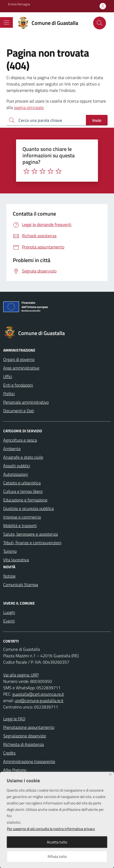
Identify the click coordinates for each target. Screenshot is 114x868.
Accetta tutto (57, 842)
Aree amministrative (21, 368)
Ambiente (12, 449)
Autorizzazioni (16, 474)
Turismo (10, 551)
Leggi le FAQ (14, 719)
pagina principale (29, 107)
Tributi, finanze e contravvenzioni (32, 543)
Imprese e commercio (22, 517)
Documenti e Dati (19, 411)
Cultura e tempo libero (23, 491)
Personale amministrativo (26, 402)
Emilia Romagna (19, 4)
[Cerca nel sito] (100, 23)
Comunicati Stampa (21, 585)
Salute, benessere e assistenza (31, 534)
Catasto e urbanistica (22, 483)
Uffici (8, 376)
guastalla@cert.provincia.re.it (38, 694)
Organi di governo (19, 359)
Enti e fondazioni (18, 385)
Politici (9, 394)
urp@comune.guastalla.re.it (39, 700)
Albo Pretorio (15, 770)
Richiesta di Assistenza (24, 744)
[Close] (110, 774)
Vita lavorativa (16, 560)
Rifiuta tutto (57, 856)
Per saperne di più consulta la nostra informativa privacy (51, 829)
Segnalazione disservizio (25, 736)
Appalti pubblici (17, 466)
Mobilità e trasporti (20, 526)
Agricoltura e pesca (20, 440)
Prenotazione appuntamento (29, 727)
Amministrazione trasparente (29, 761)
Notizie (9, 576)
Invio (97, 120)
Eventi (9, 621)
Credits (9, 753)
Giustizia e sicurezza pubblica (28, 508)
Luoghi (9, 612)
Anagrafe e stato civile (23, 457)
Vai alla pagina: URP (21, 675)
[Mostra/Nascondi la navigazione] (6, 22)
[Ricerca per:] (46, 120)
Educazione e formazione (25, 500)
